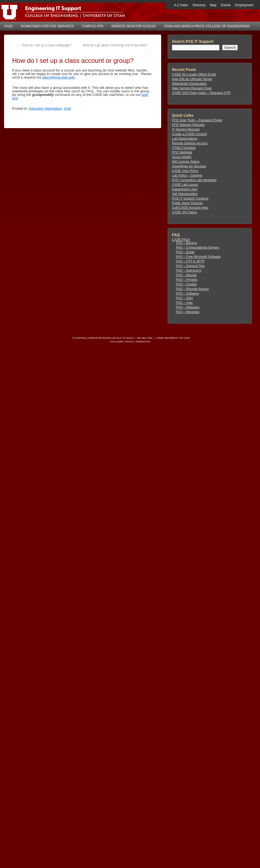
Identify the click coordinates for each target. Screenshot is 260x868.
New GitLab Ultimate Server (192, 79)
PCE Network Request (188, 125)
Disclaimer (117, 342)
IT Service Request (186, 129)
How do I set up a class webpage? (44, 45)
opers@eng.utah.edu (58, 77)
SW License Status (186, 162)
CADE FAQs (181, 240)
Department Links (185, 189)
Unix (68, 108)
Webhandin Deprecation (189, 84)
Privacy (129, 342)
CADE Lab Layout (185, 185)
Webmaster (143, 342)
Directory (199, 5)
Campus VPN (92, 26)
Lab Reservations (185, 139)
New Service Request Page (192, 88)
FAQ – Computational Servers (198, 248)
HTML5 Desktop (184, 148)
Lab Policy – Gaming (187, 175)
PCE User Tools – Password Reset (197, 120)
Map (213, 5)
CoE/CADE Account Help (190, 208)
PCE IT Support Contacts (190, 199)
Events (226, 5)
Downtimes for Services (189, 166)
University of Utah (177, 338)
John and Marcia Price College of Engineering (207, 26)
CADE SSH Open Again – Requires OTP (201, 93)
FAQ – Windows (188, 312)
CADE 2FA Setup (184, 212)
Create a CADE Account (189, 134)
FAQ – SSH (184, 298)
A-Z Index (181, 5)
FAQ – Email (185, 252)
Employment (244, 5)
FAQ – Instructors (189, 271)
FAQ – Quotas (186, 284)
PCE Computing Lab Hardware (194, 180)
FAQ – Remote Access (192, 289)
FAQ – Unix (184, 303)
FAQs (8, 26)
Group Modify (182, 157)
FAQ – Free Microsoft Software (198, 257)
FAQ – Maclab (186, 275)
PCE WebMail (182, 152)
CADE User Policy (185, 171)
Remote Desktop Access (134, 26)
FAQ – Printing (187, 280)
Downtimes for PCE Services (47, 26)
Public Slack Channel (187, 203)
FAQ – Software (188, 294)
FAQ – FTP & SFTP (190, 261)
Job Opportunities (185, 194)
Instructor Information (45, 108)
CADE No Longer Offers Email (194, 74)
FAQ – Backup (186, 243)
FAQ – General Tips (190, 266)
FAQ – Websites (188, 307)
